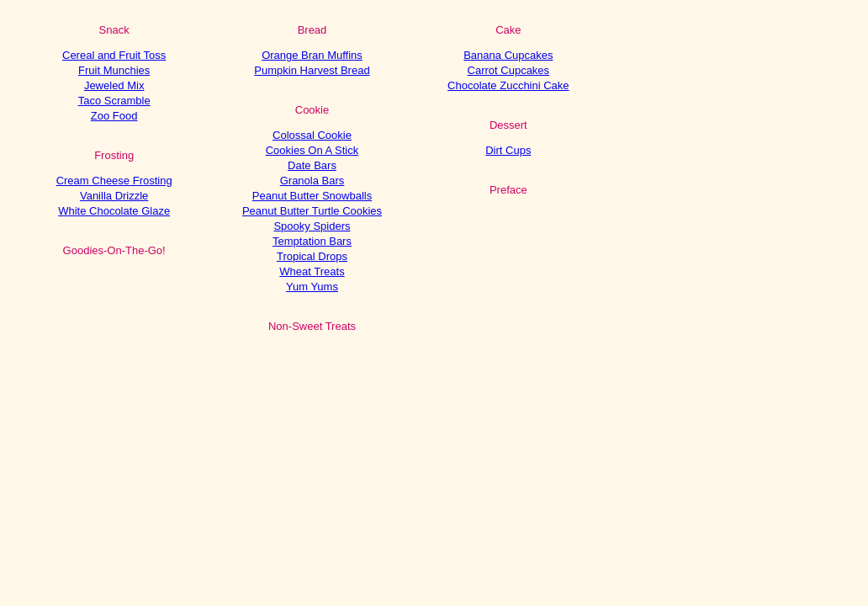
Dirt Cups (508, 150)
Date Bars (312, 165)
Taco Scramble (114, 101)
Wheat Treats (312, 271)
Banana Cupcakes (508, 55)
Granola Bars (312, 181)
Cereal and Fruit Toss (114, 55)
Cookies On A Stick (312, 150)
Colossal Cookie (312, 135)
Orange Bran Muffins (312, 55)
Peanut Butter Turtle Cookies (312, 211)
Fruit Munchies (114, 70)
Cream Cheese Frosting (114, 181)
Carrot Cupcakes (509, 70)
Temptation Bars (312, 241)
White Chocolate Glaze (114, 211)
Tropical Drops (312, 256)
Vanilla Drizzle (114, 196)
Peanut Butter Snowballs (312, 196)
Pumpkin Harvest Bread (312, 70)
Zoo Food (114, 116)
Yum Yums (312, 287)
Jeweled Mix (114, 85)
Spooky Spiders (312, 226)
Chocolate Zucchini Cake (508, 85)
